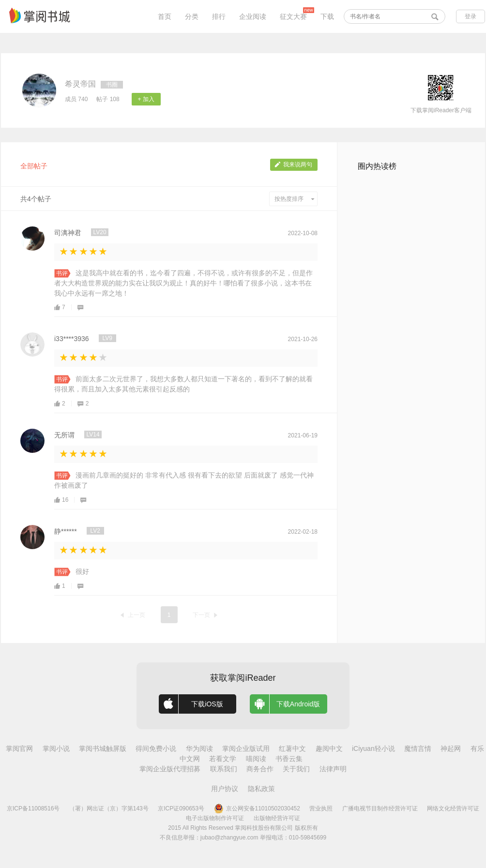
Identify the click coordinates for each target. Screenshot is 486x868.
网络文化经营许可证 (453, 808)
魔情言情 (418, 748)
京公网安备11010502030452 (257, 808)
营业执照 (321, 808)
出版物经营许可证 (277, 818)
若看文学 (223, 759)
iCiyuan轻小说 (373, 748)
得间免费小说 (156, 748)
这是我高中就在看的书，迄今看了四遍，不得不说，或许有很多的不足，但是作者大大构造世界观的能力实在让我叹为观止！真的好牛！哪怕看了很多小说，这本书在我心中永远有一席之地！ (183, 283)
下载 (327, 16)
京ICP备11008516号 (33, 808)
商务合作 (260, 769)
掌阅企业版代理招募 (170, 769)
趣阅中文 (329, 748)
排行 (219, 16)
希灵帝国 (80, 84)
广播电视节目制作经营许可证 (380, 808)
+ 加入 (146, 99)
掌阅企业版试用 (246, 748)
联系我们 (224, 769)
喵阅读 (256, 759)
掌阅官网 (19, 748)
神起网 (451, 748)
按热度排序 (295, 199)
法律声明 (333, 769)
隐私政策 (261, 789)
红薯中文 (292, 748)
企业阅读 (253, 16)
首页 (165, 16)
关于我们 (296, 769)
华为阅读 (199, 748)
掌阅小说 (56, 748)
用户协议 (225, 789)
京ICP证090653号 (181, 808)
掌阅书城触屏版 (103, 748)
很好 (82, 571)
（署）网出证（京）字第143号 (109, 808)
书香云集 (289, 759)
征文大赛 (293, 16)
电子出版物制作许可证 (215, 818)
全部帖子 (34, 166)
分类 (192, 16)
